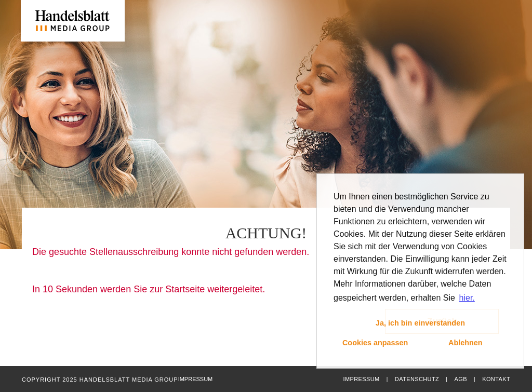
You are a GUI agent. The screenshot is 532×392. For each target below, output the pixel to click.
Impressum (361, 379)
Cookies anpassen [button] (375, 343)
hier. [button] (467, 298)
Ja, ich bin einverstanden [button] (420, 323)
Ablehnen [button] (465, 343)
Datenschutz (417, 379)
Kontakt (496, 379)
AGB (460, 379)
